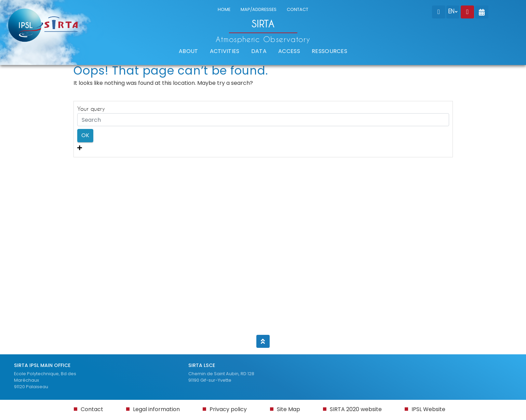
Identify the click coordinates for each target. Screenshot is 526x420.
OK (85, 135)
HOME (224, 9)
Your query (91, 109)
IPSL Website (428, 409)
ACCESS (289, 51)
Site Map (288, 409)
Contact (92, 409)
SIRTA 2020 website (356, 409)
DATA (259, 51)
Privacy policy (228, 409)
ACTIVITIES (225, 51)
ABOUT (188, 51)
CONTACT (298, 9)
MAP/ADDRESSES (259, 9)
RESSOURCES (329, 51)
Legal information (156, 409)
